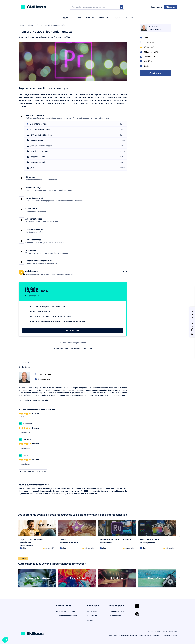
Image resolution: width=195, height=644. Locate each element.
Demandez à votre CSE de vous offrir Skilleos (73, 349)
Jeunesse (130, 18)
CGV (116, 635)
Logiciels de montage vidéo (54, 25)
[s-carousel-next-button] (180, 536)
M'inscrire (155, 73)
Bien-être (90, 18)
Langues (117, 18)
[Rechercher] (122, 7)
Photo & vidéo (34, 25)
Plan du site (157, 635)
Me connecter (156, 7)
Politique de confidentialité (128, 635)
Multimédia (104, 18)
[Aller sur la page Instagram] (137, 614)
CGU (111, 635)
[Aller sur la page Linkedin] (137, 606)
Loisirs (78, 18)
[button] (5, 640)
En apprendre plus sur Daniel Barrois (33, 400)
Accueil (65, 18)
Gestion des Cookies (170, 635)
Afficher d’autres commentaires (33, 471)
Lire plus (23, 107)
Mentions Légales (145, 635)
